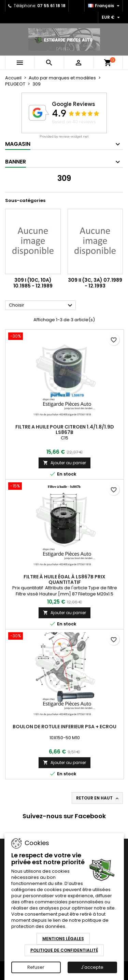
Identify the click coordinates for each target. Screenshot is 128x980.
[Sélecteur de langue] (105, 6)
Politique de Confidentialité (64, 950)
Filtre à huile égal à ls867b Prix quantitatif (65, 579)
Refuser (36, 967)
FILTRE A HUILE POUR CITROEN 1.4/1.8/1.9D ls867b (65, 430)
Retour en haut (98, 798)
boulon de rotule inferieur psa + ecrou (65, 727)
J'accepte (92, 967)
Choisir (41, 306)
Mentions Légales (63, 939)
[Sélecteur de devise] (112, 17)
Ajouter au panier (65, 463)
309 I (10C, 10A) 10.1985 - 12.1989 (33, 283)
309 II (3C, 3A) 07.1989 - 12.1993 (95, 283)
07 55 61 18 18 (51, 6)
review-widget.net (74, 136)
